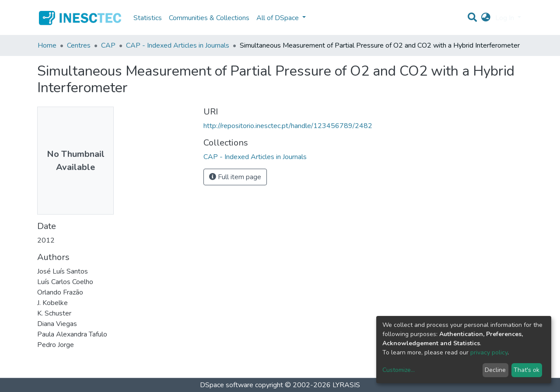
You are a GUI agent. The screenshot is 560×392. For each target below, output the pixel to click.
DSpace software (227, 385)
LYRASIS (346, 385)
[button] (486, 18)
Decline (495, 370)
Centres (79, 45)
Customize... (399, 370)
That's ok (527, 370)
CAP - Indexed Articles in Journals (178, 45)
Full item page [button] (235, 177)
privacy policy (489, 352)
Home (47, 45)
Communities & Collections (209, 18)
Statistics (148, 18)
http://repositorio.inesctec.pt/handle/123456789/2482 (288, 126)
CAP (108, 45)
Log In (506, 18)
